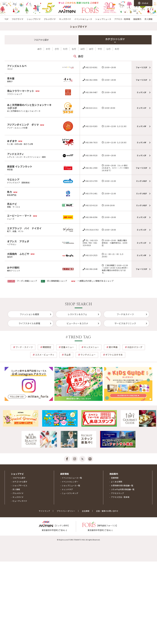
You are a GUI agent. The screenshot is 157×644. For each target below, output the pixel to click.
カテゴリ (115, 39)
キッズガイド (65, 19)
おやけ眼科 (13, 267)
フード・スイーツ (24, 347)
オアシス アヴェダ (18, 241)
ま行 (91, 49)
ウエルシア (13, 179)
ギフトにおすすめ (114, 355)
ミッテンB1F (141, 181)
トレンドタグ (67, 489)
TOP (7, 19)
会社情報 (86, 511)
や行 (100, 49)
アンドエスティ (16, 154)
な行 (74, 49)
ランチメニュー (88, 355)
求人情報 (148, 19)
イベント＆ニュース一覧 (72, 478)
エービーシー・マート (19, 216)
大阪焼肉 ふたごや (18, 254)
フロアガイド (18, 19)
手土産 (67, 355)
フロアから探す (19, 478)
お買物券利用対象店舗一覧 (122, 485)
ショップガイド (34, 19)
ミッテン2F (141, 92)
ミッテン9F (141, 126)
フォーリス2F (141, 67)
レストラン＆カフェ (77, 314)
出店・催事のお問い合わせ (107, 511)
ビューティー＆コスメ (77, 323)
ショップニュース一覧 (71, 485)
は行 (83, 49)
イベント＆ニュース (83, 19)
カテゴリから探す (20, 482)
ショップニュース (103, 19)
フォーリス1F (141, 80)
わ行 (117, 49)
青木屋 (11, 78)
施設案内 (137, 19)
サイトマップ (44, 511)
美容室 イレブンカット (20, 166)
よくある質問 (117, 482)
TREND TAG (80, 337)
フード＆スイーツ (125, 314)
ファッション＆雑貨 (29, 314)
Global (143, 3)
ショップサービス (20, 485)
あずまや (12, 141)
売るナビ (12, 204)
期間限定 (47, 347)
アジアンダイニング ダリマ (23, 125)
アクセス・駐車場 (122, 19)
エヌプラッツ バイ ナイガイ (24, 228)
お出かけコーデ (135, 347)
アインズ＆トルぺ (17, 66)
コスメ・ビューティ (45, 355)
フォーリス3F (141, 168)
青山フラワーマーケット (21, 91)
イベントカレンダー (70, 482)
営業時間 (115, 478)
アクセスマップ (117, 493)
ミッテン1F (141, 108)
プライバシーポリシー (66, 511)
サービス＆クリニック (125, 323)
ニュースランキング (70, 493)
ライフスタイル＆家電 (29, 323)
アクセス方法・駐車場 (120, 497)
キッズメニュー (91, 347)
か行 (48, 49)
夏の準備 (113, 347)
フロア (41, 40)
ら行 (108, 49)
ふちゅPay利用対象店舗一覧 (123, 489)
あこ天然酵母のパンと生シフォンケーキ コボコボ (31, 106)
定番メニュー (68, 347)
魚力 (10, 192)
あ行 (39, 49)
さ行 (57, 49)
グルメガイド (50, 19)
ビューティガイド (20, 501)
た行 (65, 49)
